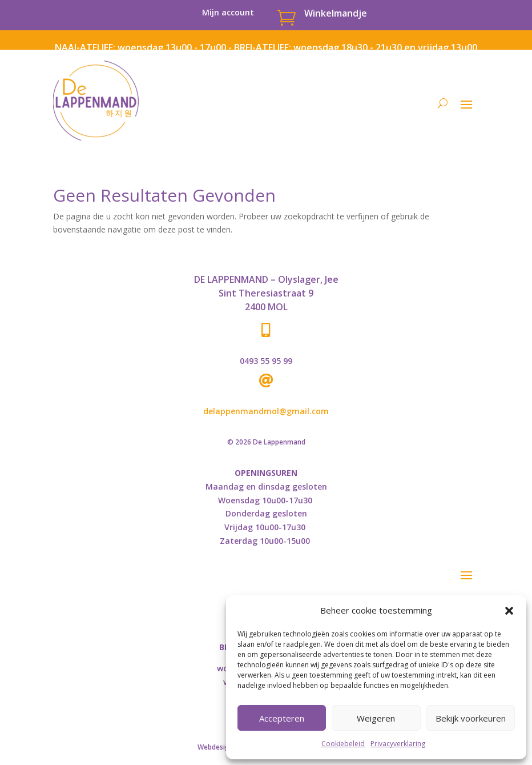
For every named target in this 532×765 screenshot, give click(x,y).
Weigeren (376, 718)
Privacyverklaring (398, 744)
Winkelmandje (336, 13)
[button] (509, 611)
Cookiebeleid (343, 744)
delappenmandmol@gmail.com (266, 411)
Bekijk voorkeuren (471, 718)
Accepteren (282, 718)
